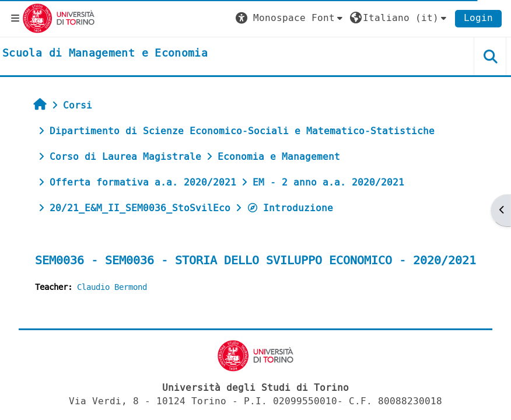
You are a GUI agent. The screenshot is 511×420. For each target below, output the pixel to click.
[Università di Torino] (59, 18)
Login (478, 18)
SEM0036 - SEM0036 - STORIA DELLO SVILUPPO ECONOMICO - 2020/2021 (256, 260)
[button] (290, 18)
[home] (105, 54)
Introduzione (290, 208)
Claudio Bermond (112, 287)
